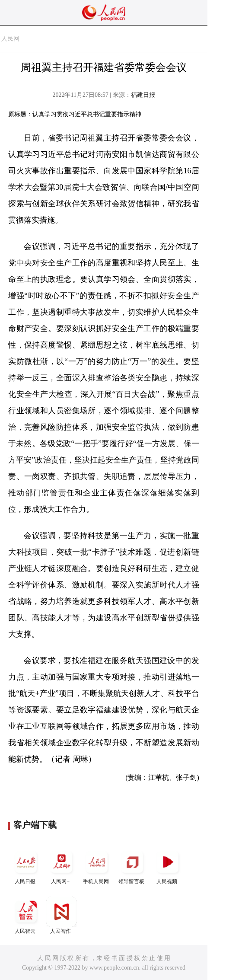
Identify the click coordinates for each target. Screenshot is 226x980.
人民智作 (61, 915)
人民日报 (26, 866)
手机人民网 (97, 866)
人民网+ (61, 866)
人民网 (10, 39)
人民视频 (168, 866)
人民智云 (26, 915)
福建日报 (143, 95)
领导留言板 (132, 866)
